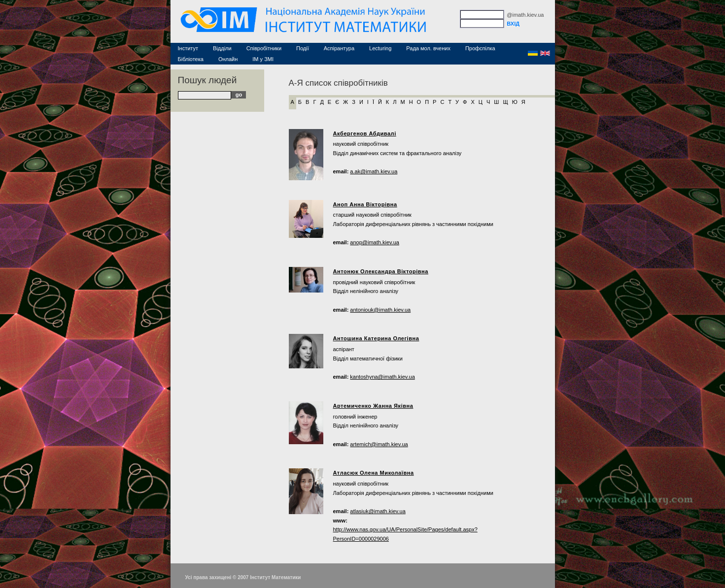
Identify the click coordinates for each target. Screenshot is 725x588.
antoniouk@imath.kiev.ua (380, 310)
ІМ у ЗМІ (263, 59)
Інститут (188, 48)
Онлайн (228, 59)
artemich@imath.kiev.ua (379, 444)
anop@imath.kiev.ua (375, 242)
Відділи (222, 48)
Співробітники (264, 48)
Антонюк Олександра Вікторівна (381, 271)
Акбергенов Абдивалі (365, 133)
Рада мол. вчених (428, 48)
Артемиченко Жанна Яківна (373, 406)
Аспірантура (339, 48)
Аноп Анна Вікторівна (365, 204)
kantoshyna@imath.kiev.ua (382, 377)
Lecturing (380, 48)
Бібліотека (191, 59)
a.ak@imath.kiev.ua (374, 171)
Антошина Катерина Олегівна (376, 338)
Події (303, 48)
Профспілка (480, 48)
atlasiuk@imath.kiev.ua (378, 511)
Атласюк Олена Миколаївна (374, 473)
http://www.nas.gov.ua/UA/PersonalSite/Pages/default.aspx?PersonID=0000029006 (405, 534)
